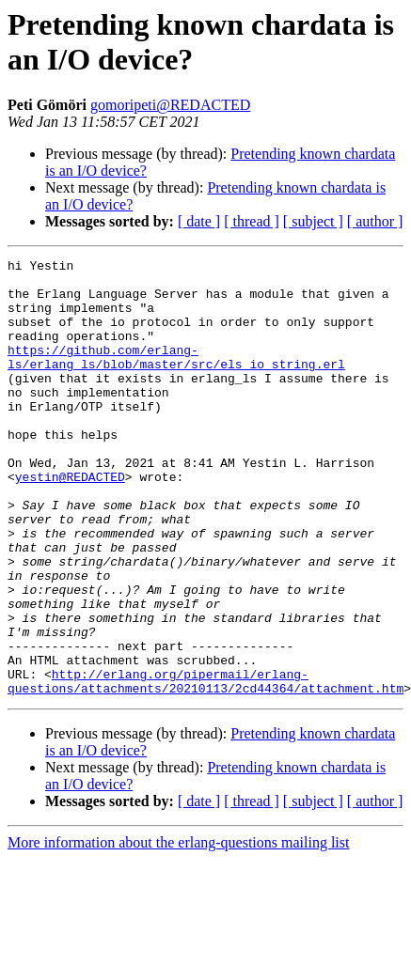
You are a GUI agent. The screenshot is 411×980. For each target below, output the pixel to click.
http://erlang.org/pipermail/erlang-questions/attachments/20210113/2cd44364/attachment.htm (205, 767)
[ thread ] (252, 221)
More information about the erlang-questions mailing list (178, 930)
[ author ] (375, 221)
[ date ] (199, 221)
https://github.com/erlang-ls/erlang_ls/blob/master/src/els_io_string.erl (176, 378)
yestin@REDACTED (70, 521)
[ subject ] (313, 221)
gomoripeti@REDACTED (170, 105)
